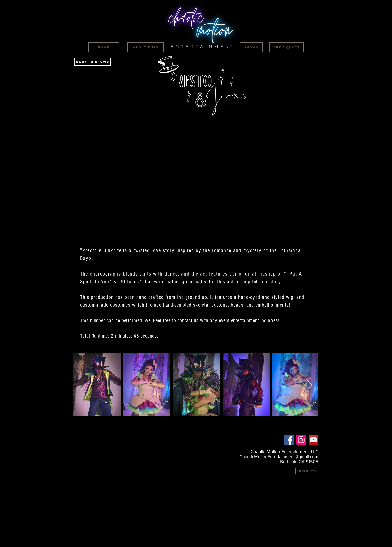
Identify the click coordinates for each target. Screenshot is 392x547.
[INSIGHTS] (307, 471)
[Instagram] (301, 440)
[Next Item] (310, 385)
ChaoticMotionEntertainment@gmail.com (279, 457)
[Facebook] (289, 440)
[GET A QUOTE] (287, 47)
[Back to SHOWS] (93, 62)
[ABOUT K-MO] (146, 47)
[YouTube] (314, 440)
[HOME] (104, 47)
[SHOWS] (251, 47)
